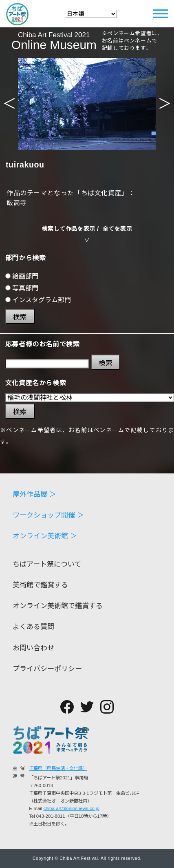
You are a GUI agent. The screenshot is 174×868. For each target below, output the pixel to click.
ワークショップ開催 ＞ (48, 515)
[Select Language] (91, 14)
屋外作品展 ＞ (34, 494)
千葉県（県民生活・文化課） (58, 768)
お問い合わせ (33, 648)
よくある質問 (33, 627)
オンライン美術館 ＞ (45, 536)
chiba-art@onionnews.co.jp (72, 808)
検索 (20, 317)
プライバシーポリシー (47, 669)
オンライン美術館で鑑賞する (58, 606)
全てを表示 (118, 229)
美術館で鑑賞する (40, 585)
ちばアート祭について (47, 564)
